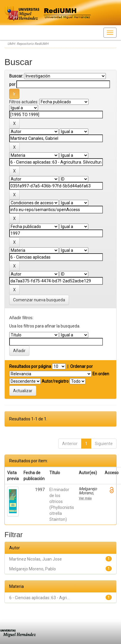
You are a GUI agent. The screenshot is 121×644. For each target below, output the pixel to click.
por (12, 84)
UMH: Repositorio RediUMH (28, 44)
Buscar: (16, 76)
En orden (101, 374)
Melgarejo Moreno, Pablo (33, 569)
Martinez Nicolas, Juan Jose (36, 559)
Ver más (85, 498)
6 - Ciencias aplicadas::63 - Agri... (39, 598)
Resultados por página (30, 366)
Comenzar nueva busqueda (39, 300)
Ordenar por (81, 366)
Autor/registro (55, 381)
